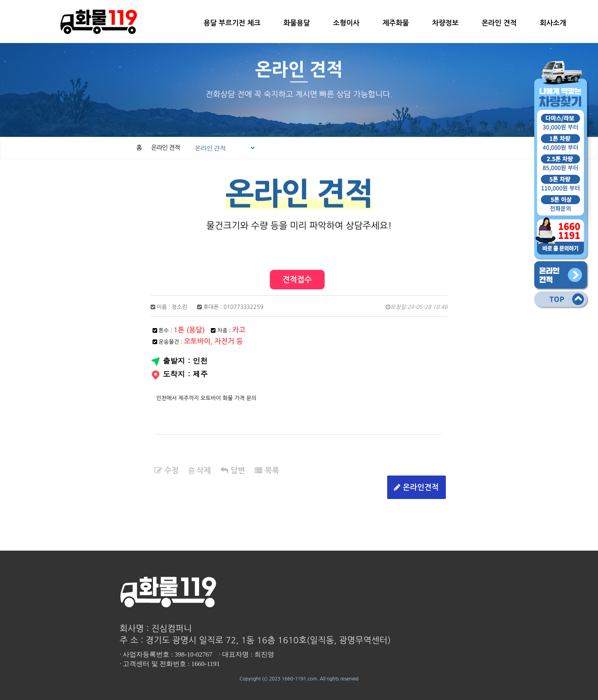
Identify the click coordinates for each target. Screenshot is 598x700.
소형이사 (346, 23)
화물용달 (297, 23)
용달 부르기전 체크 (232, 23)
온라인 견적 (499, 23)
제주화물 (396, 23)
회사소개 (553, 23)
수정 (167, 471)
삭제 (200, 471)
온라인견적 (416, 488)
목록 (267, 471)
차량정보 (445, 23)
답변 (233, 471)
